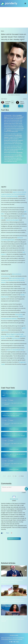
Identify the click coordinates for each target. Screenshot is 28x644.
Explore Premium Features (15, 639)
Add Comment (14, 409)
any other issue (16, 338)
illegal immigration (16, 334)
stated (21, 117)
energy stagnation (10, 336)
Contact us (9, 638)
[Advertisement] (14, 17)
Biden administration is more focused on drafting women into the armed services (13, 280)
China (17, 314)
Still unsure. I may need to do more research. (13, 404)
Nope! (12, 400)
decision (9, 130)
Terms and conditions (18, 638)
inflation (8, 334)
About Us (4, 638)
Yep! (5, 400)
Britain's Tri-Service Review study (15, 350)
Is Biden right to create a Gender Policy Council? (13, 620)
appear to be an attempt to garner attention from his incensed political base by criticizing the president (14, 194)
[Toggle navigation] (25, 3)
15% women (20, 153)
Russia (20, 314)
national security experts (12, 220)
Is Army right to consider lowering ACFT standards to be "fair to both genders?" (13, 601)
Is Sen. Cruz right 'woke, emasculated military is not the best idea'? (12, 581)
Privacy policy (5, 639)
